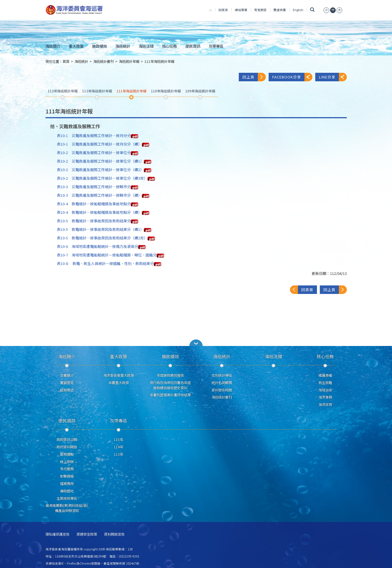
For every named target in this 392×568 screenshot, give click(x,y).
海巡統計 (123, 46)
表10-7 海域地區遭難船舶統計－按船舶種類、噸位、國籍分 (110, 255)
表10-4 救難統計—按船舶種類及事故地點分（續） (103, 212)
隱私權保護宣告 (57, 534)
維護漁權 (325, 375)
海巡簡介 (53, 46)
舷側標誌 (67, 390)
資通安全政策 (87, 534)
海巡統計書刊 (103, 61)
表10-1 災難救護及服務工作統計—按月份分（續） (103, 144)
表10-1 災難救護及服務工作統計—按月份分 (98, 135)
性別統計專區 (222, 375)
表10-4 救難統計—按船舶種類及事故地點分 (98, 204)
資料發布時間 (222, 390)
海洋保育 (325, 405)
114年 (118, 447)
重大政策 (76, 46)
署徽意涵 (67, 383)
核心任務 (169, 46)
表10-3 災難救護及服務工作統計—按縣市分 (98, 187)
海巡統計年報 (129, 61)
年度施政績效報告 (170, 375)
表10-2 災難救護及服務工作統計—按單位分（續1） (104, 161)
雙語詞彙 (280, 10)
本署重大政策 (119, 383)
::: (210, 10)
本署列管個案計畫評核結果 (170, 395)
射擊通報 (67, 476)
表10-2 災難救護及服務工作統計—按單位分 (98, 153)
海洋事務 (325, 397)
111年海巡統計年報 (159, 61)
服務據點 (67, 454)
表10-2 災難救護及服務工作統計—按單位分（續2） (104, 170)
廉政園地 (67, 491)
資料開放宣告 (114, 534)
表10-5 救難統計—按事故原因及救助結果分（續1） (104, 229)
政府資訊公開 (67, 440)
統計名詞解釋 (222, 383)
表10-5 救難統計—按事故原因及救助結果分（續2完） (106, 238)
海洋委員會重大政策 (119, 375)
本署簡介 (67, 375)
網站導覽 (241, 10)
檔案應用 (67, 484)
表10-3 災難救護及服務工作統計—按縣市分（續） (103, 195)
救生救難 (325, 383)
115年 (118, 440)
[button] (196, 343)
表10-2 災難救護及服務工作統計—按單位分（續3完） (106, 178)
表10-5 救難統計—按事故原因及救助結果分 (98, 221)
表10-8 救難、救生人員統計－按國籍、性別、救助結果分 (109, 263)
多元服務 (67, 469)
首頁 (66, 61)
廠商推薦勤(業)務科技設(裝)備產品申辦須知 (67, 508)
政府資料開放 (67, 447)
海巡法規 (146, 46)
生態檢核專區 (67, 498)
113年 (118, 454)
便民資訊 (193, 46)
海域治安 (325, 390)
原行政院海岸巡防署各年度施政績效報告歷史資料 (170, 385)
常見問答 (260, 10)
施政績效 (99, 46)
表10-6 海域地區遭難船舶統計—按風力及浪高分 (101, 246)
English (298, 10)
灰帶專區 (216, 46)
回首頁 (223, 10)
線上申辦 (67, 462)
